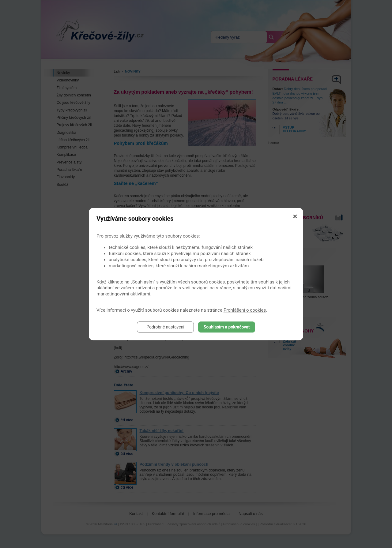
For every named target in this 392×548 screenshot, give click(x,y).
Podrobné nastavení (165, 327)
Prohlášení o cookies (245, 310)
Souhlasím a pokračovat (227, 327)
